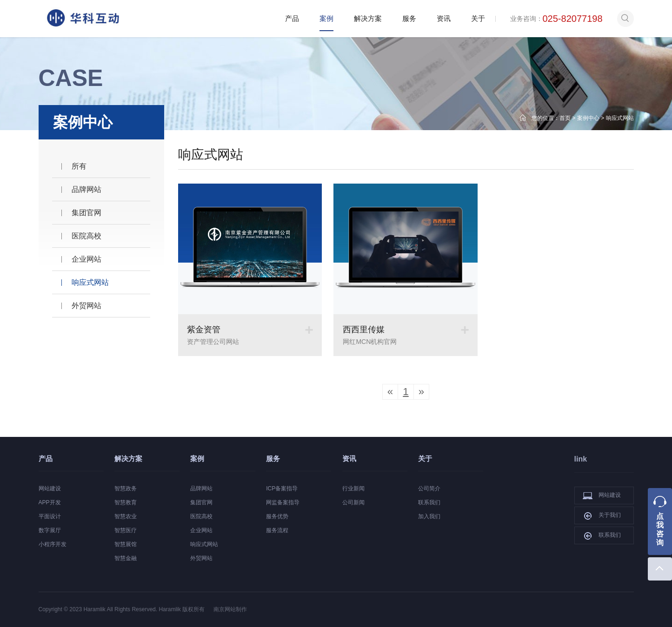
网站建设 (50, 488)
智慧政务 (126, 488)
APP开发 (50, 502)
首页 (565, 118)
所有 (79, 166)
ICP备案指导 (282, 488)
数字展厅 (50, 530)
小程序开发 (53, 544)
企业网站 (86, 259)
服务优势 (277, 516)
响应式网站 (620, 118)
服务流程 (277, 530)
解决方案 (368, 18)
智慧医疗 (126, 530)
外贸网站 (86, 306)
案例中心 (588, 118)
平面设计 (50, 516)
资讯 (444, 18)
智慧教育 (126, 502)
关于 (478, 18)
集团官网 (86, 213)
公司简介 (429, 488)
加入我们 (429, 516)
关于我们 (602, 515)
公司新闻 (353, 502)
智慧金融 (126, 558)
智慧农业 (126, 516)
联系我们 (429, 502)
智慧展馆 (126, 544)
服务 (409, 18)
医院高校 (86, 236)
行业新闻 (353, 488)
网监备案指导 (283, 502)
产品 (292, 18)
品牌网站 (86, 189)
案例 (326, 18)
